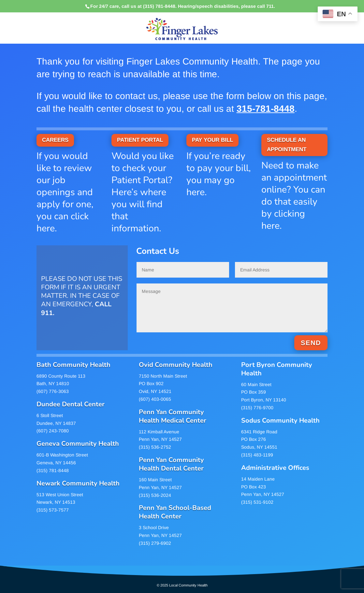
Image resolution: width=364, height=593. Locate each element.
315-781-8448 (266, 109)
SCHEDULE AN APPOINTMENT (287, 145)
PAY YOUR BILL (212, 140)
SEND (311, 343)
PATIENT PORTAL (140, 140)
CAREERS (55, 140)
